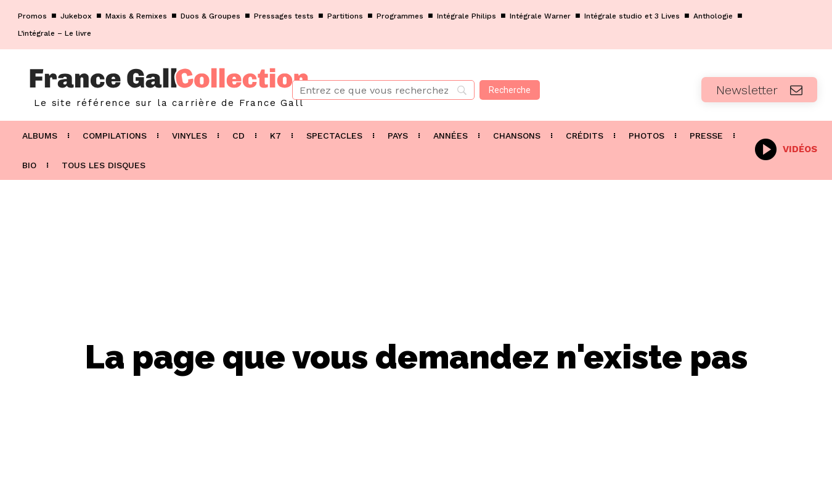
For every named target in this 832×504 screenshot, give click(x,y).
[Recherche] (510, 90)
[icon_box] (786, 148)
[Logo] (139, 85)
